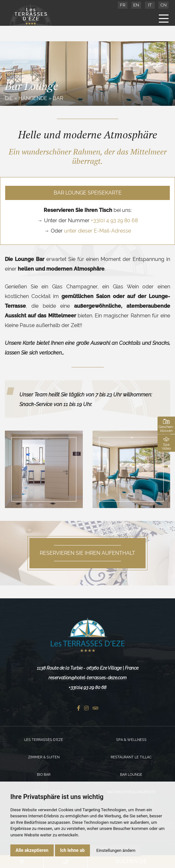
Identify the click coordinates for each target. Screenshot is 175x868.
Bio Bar (44, 775)
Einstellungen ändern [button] (116, 850)
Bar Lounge (131, 775)
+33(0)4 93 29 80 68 (87, 687)
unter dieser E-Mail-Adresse (98, 231)
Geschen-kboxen (166, 425)
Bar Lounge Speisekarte (88, 193)
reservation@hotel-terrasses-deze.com (87, 678)
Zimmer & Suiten (44, 757)
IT (150, 5)
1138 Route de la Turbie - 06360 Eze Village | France (88, 668)
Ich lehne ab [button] (72, 850)
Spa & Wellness (131, 740)
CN (164, 5)
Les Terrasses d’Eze (44, 740)
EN (136, 5)
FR (123, 5)
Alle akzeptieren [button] (32, 850)
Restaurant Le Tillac (131, 757)
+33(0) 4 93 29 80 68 (114, 220)
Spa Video (166, 443)
